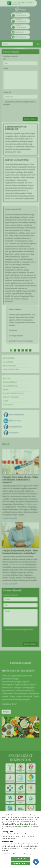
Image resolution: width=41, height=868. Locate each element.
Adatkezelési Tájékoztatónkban (23, 826)
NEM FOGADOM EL (20, 863)
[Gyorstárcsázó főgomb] (36, 862)
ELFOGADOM (20, 859)
